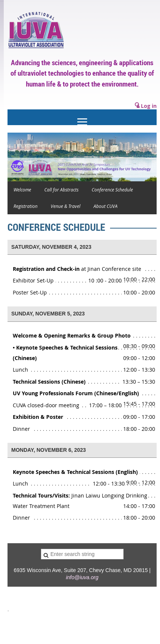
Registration (26, 206)
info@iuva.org (82, 577)
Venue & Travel (66, 206)
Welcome (22, 190)
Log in (149, 106)
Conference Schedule (112, 190)
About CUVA (106, 206)
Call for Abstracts (61, 190)
